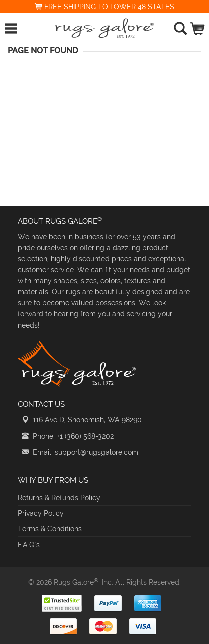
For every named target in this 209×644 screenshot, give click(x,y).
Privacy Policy (41, 513)
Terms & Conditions (50, 529)
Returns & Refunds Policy (59, 498)
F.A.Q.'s (29, 545)
